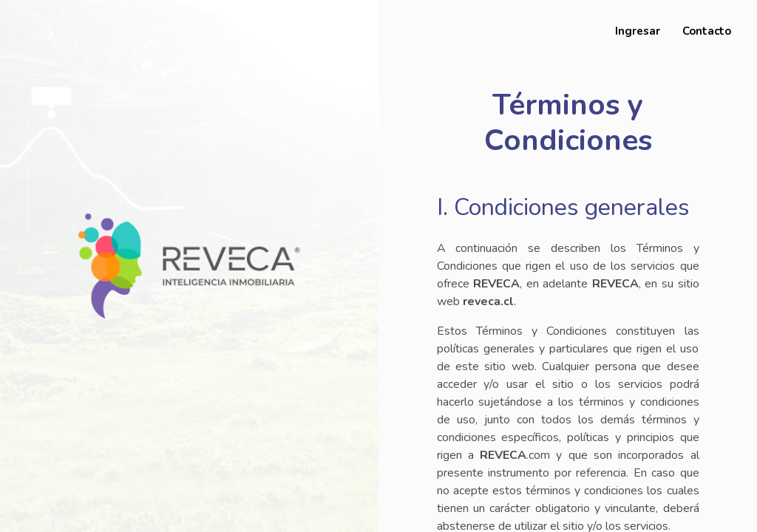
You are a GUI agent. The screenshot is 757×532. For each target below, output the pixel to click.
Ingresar (638, 31)
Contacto (707, 31)
